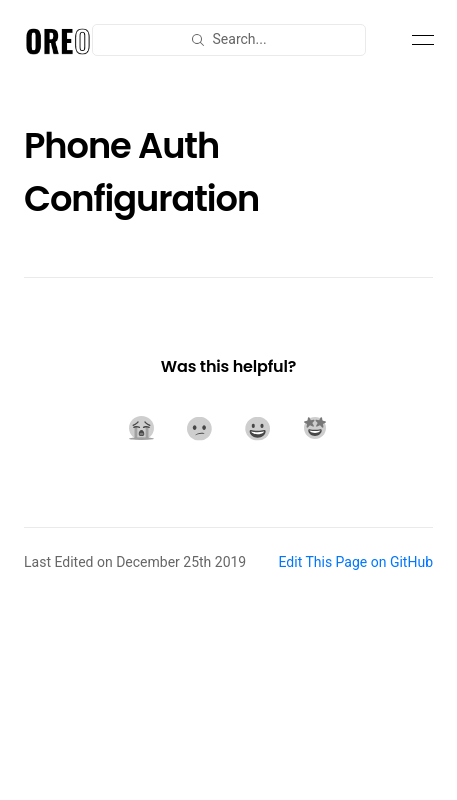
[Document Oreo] (58, 40)
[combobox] (229, 40)
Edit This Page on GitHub (356, 562)
